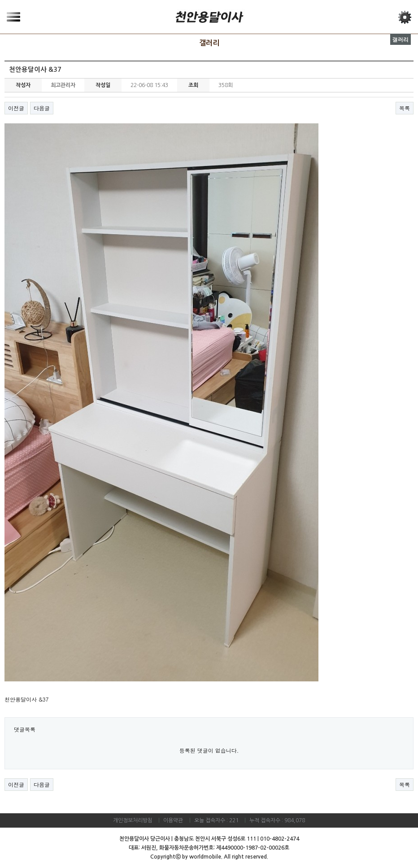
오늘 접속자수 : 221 (216, 820)
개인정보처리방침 (133, 820)
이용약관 (173, 820)
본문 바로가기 (0, 0)
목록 (405, 108)
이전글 (16, 108)
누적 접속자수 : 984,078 (277, 820)
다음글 (42, 108)
